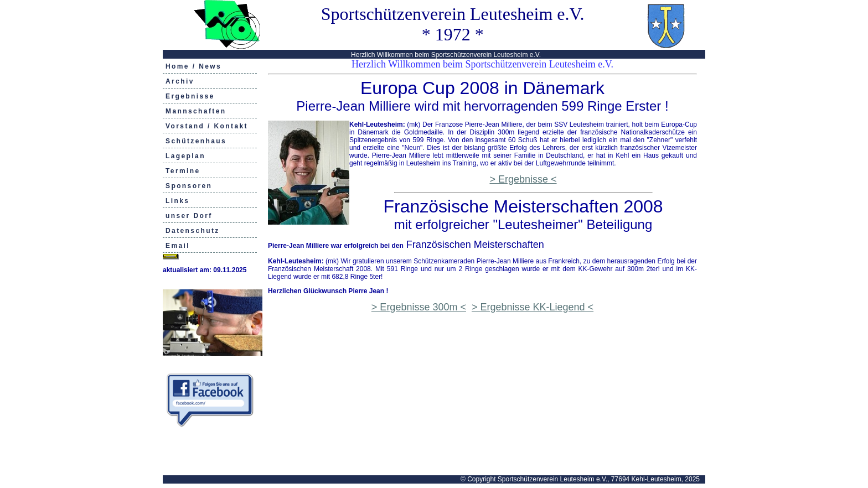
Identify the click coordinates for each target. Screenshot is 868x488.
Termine (183, 171)
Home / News (193, 66)
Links (177, 201)
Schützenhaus (196, 141)
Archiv (180, 81)
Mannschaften (196, 111)
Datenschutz (193, 231)
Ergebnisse (190, 96)
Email (178, 246)
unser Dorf (189, 216)
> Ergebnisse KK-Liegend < (533, 307)
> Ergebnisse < (523, 179)
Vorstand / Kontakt (207, 126)
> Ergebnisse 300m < (419, 307)
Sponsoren (189, 186)
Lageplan (185, 156)
